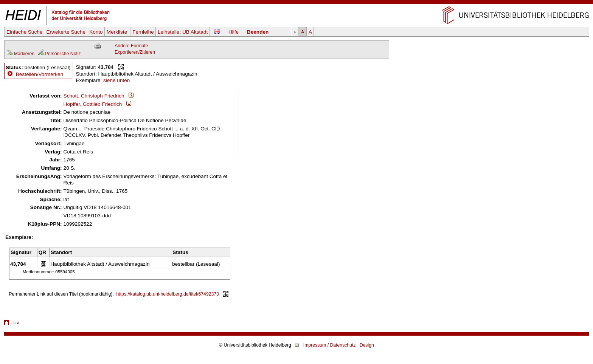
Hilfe (234, 32)
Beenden (258, 32)
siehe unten (116, 80)
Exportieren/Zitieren (135, 52)
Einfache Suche (24, 32)
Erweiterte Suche (66, 32)
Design (367, 345)
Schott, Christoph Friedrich (94, 96)
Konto (96, 32)
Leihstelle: (183, 32)
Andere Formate (131, 46)
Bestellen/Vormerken (40, 74)
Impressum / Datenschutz (330, 345)
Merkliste (118, 32)
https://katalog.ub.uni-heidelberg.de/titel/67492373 (168, 294)
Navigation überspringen (297, 3)
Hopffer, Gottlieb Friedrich (93, 104)
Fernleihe (143, 32)
